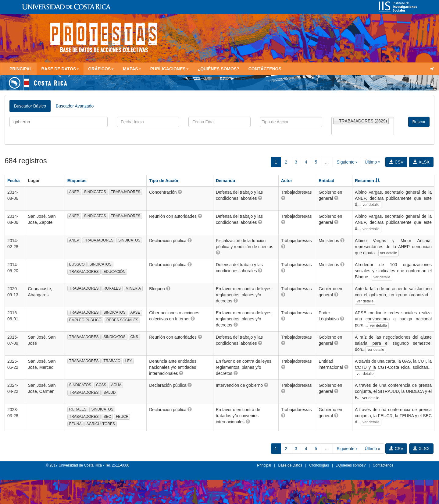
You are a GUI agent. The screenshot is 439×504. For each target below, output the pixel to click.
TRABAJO (112, 361)
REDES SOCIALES (122, 320)
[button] (180, 192)
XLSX (421, 162)
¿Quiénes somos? (219, 69)
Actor (287, 181)
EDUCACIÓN (114, 272)
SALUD (109, 393)
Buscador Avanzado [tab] (75, 106)
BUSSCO (77, 264)
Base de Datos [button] (60, 69)
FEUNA (75, 424)
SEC (107, 417)
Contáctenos (265, 69)
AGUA (116, 385)
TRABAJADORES (126, 192)
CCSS (101, 385)
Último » (372, 162)
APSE (135, 312)
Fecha (13, 181)
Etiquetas (77, 181)
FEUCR (122, 417)
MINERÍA (133, 288)
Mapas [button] (132, 69)
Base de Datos (290, 465)
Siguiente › (347, 162)
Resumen (367, 181)
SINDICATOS (95, 192)
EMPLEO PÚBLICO (85, 320)
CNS (134, 337)
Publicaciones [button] (170, 69)
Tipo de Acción (164, 181)
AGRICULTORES (101, 424)
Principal (21, 69)
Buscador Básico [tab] (30, 106)
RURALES (112, 288)
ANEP (74, 192)
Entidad (326, 181)
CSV (396, 162)
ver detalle (371, 205)
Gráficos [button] (101, 69)
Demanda (225, 181)
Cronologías (319, 465)
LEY (129, 361)
